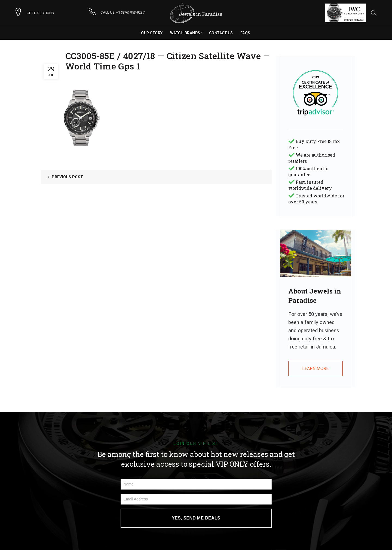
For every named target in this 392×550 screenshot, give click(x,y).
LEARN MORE (315, 369)
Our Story (152, 33)
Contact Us (221, 33)
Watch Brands (185, 33)
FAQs (245, 33)
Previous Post (67, 177)
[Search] (374, 13)
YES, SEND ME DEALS (196, 518)
